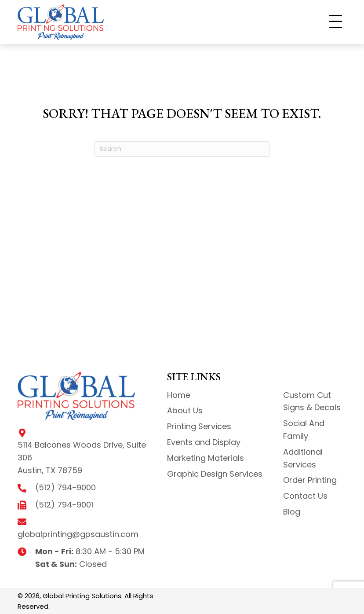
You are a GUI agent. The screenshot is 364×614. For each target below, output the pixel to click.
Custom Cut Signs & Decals (312, 401)
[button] (335, 22)
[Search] (182, 149)
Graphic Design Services (215, 474)
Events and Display (204, 442)
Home (179, 395)
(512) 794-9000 (66, 487)
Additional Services (303, 458)
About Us (185, 410)
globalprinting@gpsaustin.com (78, 534)
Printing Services (199, 426)
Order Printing (310, 480)
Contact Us (305, 496)
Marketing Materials (206, 458)
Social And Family (304, 430)
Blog (292, 512)
